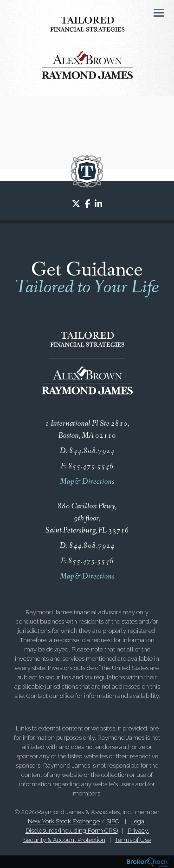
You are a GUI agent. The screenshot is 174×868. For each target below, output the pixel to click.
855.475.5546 (91, 466)
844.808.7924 (92, 451)
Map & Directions (87, 482)
